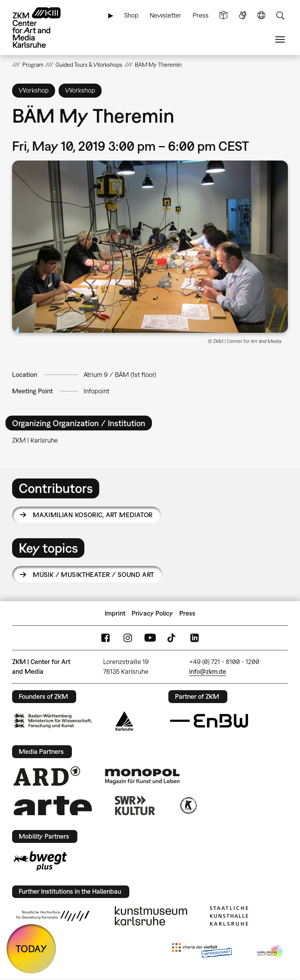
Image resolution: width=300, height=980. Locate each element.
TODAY (31, 949)
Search (280, 15)
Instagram (128, 638)
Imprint (115, 613)
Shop (131, 15)
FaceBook (105, 638)
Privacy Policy (152, 613)
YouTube (150, 638)
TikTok (172, 638)
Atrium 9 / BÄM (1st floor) (120, 375)
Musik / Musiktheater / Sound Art (93, 575)
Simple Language (223, 15)
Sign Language (243, 15)
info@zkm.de (208, 671)
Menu (280, 40)
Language (261, 15)
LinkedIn (195, 638)
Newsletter (165, 15)
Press (201, 15)
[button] (150, 247)
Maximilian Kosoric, (93, 515)
